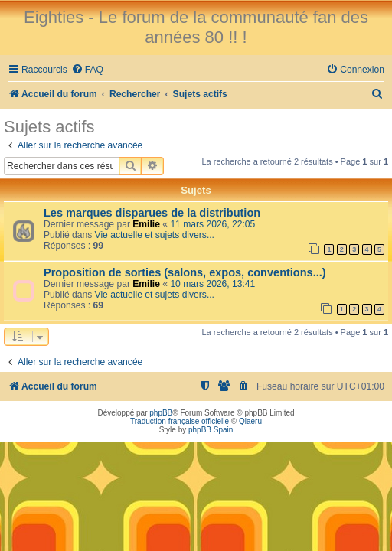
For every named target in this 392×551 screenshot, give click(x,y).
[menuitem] (87, 70)
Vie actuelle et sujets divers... (155, 235)
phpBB (161, 413)
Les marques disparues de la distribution (152, 213)
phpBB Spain (211, 430)
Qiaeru (250, 421)
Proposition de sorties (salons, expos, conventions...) (185, 272)
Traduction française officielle (180, 421)
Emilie (146, 224)
